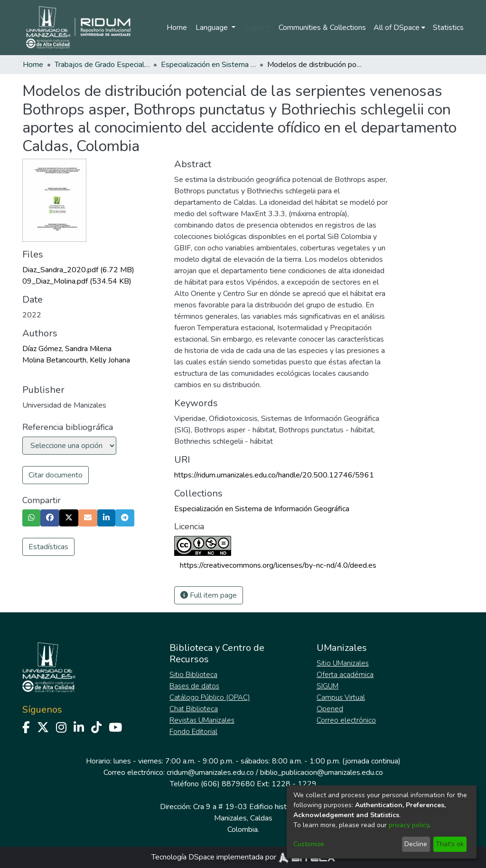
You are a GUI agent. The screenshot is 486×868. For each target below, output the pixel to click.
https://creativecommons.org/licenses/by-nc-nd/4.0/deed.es (278, 565)
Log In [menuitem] (254, 28)
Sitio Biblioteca (193, 675)
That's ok (450, 844)
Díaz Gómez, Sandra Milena (67, 349)
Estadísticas (48, 547)
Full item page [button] (209, 595)
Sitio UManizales (343, 663)
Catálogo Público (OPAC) (210, 697)
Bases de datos (194, 686)
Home (177, 28)
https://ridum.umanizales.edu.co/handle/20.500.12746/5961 (274, 475)
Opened (330, 709)
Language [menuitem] (213, 28)
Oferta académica (345, 675)
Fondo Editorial (193, 732)
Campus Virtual (341, 697)
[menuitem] (399, 28)
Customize (309, 844)
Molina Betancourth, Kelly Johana (76, 360)
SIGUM (327, 686)
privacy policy (409, 825)
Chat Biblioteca (194, 709)
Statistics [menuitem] (448, 28)
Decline (416, 844)
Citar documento (56, 475)
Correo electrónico (346, 720)
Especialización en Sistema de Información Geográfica (208, 65)
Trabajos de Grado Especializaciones (102, 65)
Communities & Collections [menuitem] (322, 28)
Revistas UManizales (202, 720)
